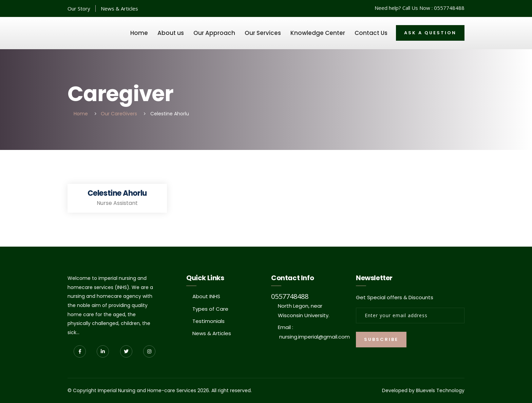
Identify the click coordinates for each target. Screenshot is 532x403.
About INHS (206, 296)
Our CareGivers (119, 114)
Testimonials (208, 321)
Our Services (263, 33)
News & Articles (119, 8)
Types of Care (210, 309)
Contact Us (371, 33)
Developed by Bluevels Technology (423, 390)
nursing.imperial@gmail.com (315, 337)
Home (139, 33)
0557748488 (449, 8)
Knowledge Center (318, 33)
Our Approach (214, 33)
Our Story (79, 8)
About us (171, 33)
